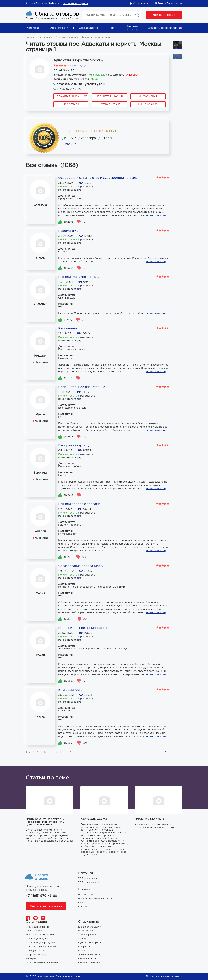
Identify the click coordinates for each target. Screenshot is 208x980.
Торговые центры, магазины (41, 935)
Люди (112, 28)
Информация (148, 96)
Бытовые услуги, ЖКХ (38, 939)
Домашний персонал (89, 955)
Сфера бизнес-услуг (37, 955)
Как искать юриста (94, 819)
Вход (161, 3)
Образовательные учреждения (42, 963)
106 (62, 752)
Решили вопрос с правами (79, 504)
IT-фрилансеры (86, 931)
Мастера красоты (88, 959)
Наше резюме (148, 104)
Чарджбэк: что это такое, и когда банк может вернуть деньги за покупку (45, 822)
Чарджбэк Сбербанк (149, 819)
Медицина (31, 959)
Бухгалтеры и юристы (90, 943)
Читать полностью (156, 215)
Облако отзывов (57, 14)
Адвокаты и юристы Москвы (78, 60)
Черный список (133, 28)
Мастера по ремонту (89, 963)
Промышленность (35, 931)
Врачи (82, 951)
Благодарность (70, 690)
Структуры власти (36, 951)
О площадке (141, 3)
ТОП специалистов (88, 882)
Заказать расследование (165, 28)
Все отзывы (71, 104)
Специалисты (88, 28)
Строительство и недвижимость (43, 947)
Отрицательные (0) (109, 96)
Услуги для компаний (37, 927)
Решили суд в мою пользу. (79, 277)
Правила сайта (86, 895)
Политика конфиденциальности (95, 899)
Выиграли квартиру (74, 446)
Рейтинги (32, 28)
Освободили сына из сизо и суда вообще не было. (98, 178)
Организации (59, 28)
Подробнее (69, 144)
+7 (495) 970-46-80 (45, 3)
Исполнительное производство (83, 628)
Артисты (83, 939)
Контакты (83, 907)
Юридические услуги (67, 37)
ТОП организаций (88, 878)
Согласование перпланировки (82, 566)
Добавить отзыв (164, 15)
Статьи (82, 903)
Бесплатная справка (76, 4)
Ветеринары (85, 947)
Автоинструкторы (88, 935)
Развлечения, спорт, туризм (41, 943)
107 (69, 752)
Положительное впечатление (82, 387)
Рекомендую (68, 231)
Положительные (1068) (71, 96)
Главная (30, 37)
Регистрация (175, 3)
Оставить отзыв (109, 104)
